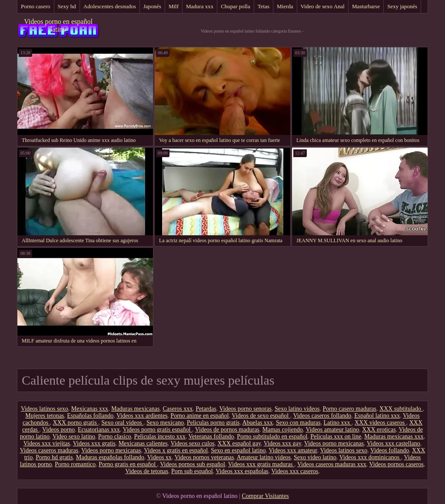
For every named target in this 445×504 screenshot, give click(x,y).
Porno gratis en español (128, 464)
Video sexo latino (74, 436)
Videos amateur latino (332, 430)
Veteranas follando (211, 436)
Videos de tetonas (147, 471)
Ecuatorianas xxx (99, 430)
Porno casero (36, 6)
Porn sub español (192, 471)
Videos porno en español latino (58, 25)
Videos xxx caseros (295, 471)
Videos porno (58, 430)
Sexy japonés (402, 6)
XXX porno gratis (76, 423)
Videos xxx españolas (242, 471)
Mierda (285, 6)
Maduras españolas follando (110, 457)
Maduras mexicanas (136, 409)
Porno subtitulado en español (272, 436)
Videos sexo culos (193, 443)
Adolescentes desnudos (110, 6)
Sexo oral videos (122, 423)
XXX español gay (239, 443)
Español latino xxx (377, 416)
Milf (174, 6)
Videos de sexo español (261, 416)
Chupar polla (236, 6)
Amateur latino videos (264, 457)
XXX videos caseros (380, 423)
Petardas (206, 409)
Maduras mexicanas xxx (394, 436)
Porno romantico (75, 464)
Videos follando (390, 450)
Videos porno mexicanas (334, 443)
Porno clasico (115, 436)
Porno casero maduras (349, 409)
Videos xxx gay (282, 443)
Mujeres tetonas (45, 416)
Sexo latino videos (297, 409)
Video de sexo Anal (323, 6)
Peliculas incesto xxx (160, 436)
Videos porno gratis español (158, 430)
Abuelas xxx (257, 423)
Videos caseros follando (322, 416)
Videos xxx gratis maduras (261, 464)
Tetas (264, 6)
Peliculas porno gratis (213, 423)
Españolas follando (90, 416)
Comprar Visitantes (265, 496)
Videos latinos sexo (45, 409)
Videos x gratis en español (176, 450)
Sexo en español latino (238, 450)
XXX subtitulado (401, 409)
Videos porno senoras (245, 409)
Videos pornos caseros (397, 464)
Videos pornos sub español (193, 464)
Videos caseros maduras (49, 450)
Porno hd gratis (54, 457)
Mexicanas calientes (143, 443)
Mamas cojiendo (283, 430)
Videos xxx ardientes (142, 416)
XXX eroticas (379, 430)
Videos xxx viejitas (47, 443)
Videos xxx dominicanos (370, 457)
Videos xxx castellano (394, 443)
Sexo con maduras (298, 423)
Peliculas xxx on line (336, 436)
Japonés (152, 6)
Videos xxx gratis (94, 443)
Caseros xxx (178, 409)
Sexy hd (67, 6)
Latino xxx (338, 423)
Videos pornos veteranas (204, 457)
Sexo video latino (315, 457)
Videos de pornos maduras (227, 430)
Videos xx (159, 457)
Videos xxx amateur (293, 450)
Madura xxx (200, 6)
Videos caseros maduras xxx (332, 464)
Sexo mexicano (165, 423)
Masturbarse (366, 6)
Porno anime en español (199, 416)
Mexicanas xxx (90, 409)
